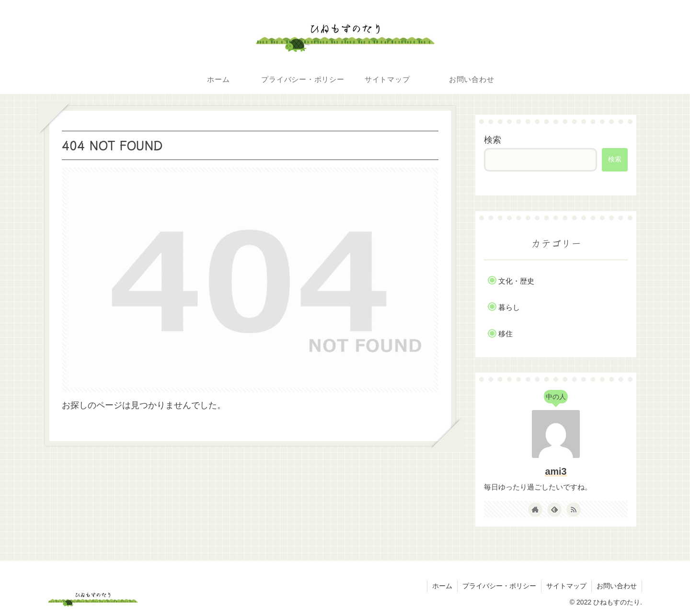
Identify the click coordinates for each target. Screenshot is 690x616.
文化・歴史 (516, 281)
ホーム (442, 586)
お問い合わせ (617, 586)
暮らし (509, 307)
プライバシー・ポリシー (499, 586)
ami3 (556, 471)
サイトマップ (566, 586)
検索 (493, 140)
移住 (506, 334)
